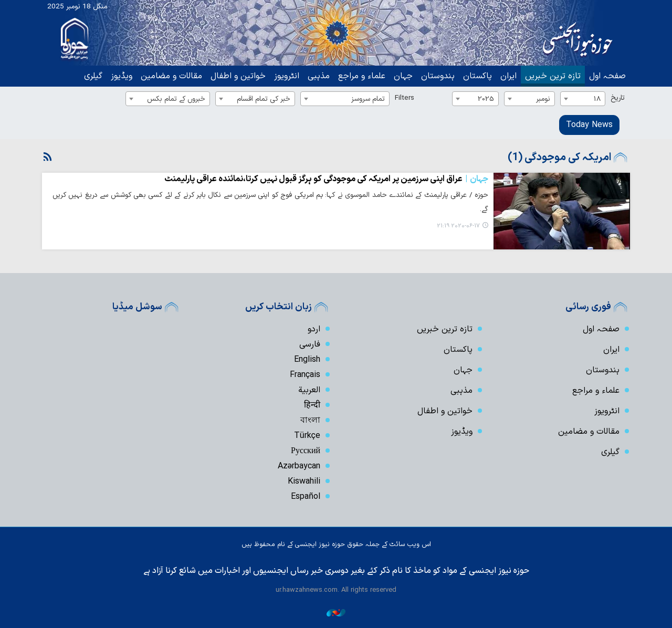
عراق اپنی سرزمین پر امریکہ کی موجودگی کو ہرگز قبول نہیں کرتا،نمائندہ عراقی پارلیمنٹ (326, 179)
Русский (306, 451)
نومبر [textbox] (543, 99)
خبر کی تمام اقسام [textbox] (264, 99)
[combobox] (583, 99)
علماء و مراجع (362, 76)
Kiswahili (304, 482)
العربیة (309, 390)
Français (305, 375)
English (307, 360)
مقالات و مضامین (171, 76)
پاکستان (477, 76)
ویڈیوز (122, 76)
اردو (314, 329)
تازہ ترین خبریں (553, 76)
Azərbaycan (299, 466)
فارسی (310, 344)
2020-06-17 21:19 (458, 226)
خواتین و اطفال (238, 76)
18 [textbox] (597, 99)
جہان (403, 76)
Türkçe (307, 436)
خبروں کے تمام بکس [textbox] (176, 99)
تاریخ (618, 98)
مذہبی (319, 76)
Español (306, 497)
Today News (589, 125)
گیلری (93, 76)
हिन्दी (312, 405)
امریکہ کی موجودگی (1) (559, 158)
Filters (405, 98)
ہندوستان (438, 76)
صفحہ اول (607, 76)
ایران (508, 76)
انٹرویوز (287, 76)
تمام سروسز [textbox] (368, 99)
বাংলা (310, 421)
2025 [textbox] (486, 99)
